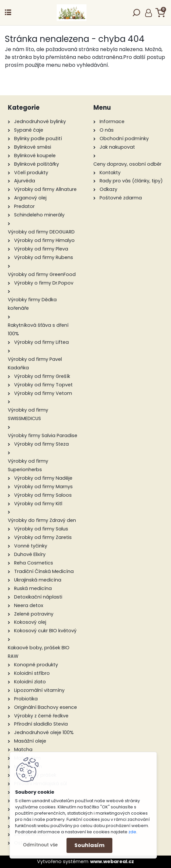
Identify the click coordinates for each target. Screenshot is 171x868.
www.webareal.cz (112, 861)
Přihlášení (149, 13)
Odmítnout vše (40, 845)
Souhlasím (89, 845)
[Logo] (72, 13)
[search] (136, 15)
